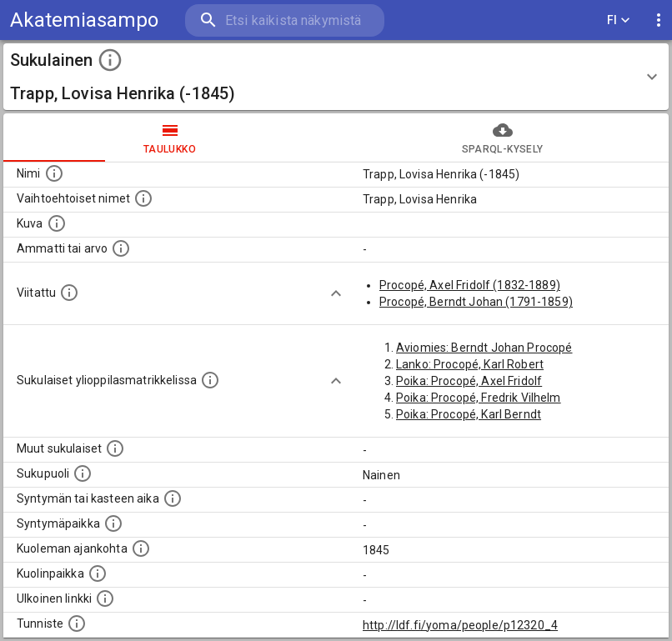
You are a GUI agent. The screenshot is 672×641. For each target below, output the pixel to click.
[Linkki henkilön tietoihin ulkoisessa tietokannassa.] (105, 598)
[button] (336, 77)
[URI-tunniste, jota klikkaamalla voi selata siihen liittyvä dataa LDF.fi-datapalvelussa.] (77, 623)
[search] (285, 20)
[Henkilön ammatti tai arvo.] (121, 248)
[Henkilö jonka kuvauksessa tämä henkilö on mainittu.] (69, 293)
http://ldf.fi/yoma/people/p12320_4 (460, 625)
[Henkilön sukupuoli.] (83, 473)
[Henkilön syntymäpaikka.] (113, 523)
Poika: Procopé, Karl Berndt (469, 414)
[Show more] (336, 293)
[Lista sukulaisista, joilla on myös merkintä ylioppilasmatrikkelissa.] (210, 380)
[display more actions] (659, 20)
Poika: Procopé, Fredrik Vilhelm (479, 398)
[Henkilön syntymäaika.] (173, 498)
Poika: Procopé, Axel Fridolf (469, 381)
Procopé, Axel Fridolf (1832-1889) (470, 285)
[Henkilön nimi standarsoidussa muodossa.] (54, 173)
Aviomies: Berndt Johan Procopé (484, 348)
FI (619, 20)
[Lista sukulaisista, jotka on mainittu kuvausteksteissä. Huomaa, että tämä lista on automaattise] (115, 448)
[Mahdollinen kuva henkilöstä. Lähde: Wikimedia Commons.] (57, 223)
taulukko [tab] (170, 138)
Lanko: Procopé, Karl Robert (470, 364)
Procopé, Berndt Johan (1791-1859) (476, 302)
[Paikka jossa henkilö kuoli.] (98, 573)
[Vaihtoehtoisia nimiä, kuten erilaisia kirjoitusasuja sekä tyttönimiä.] (143, 198)
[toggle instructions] (110, 60)
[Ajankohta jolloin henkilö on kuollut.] (141, 548)
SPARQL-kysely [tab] (502, 138)
